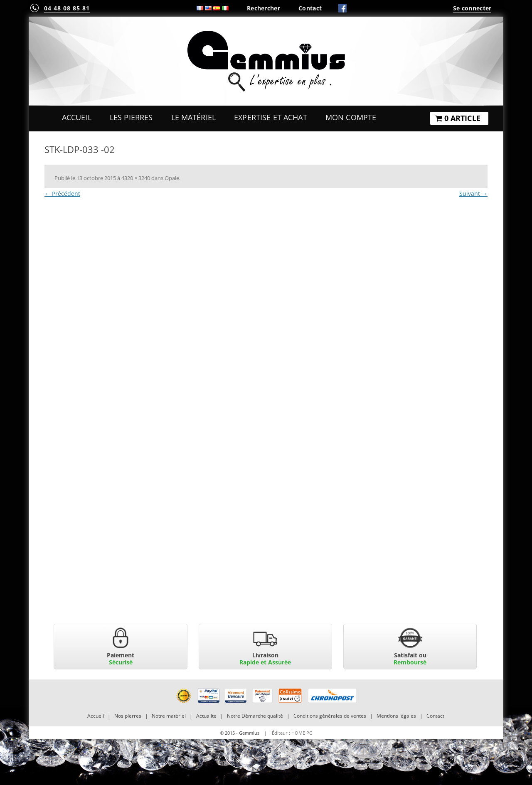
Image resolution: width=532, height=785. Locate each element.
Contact (310, 8)
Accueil (77, 117)
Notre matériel (169, 716)
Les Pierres (131, 117)
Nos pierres (128, 716)
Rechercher (264, 8)
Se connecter (472, 8)
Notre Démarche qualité (255, 716)
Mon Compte (351, 117)
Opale (172, 178)
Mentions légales (396, 716)
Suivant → (473, 194)
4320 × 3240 (136, 178)
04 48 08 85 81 (67, 8)
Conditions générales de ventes (330, 716)
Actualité (206, 716)
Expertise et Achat (271, 117)
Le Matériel (194, 117)
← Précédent (62, 194)
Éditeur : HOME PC (292, 733)
